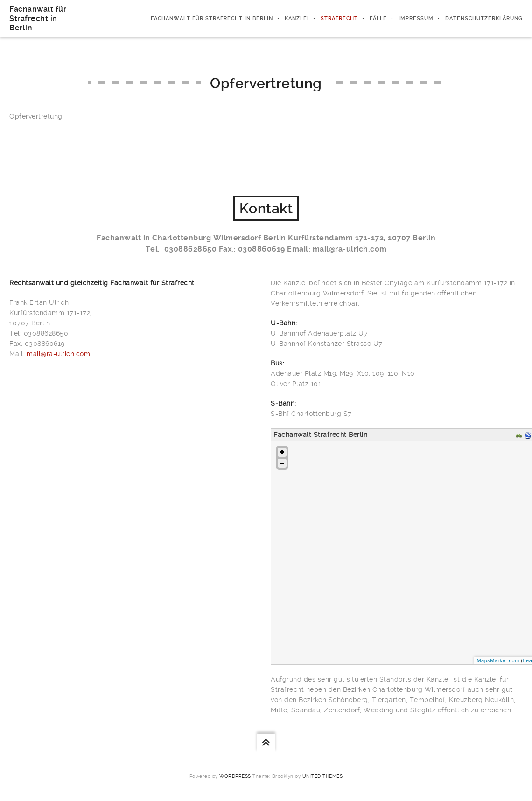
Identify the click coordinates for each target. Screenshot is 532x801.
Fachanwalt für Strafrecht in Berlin (38, 18)
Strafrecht (339, 18)
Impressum (416, 18)
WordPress (235, 776)
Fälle (378, 18)
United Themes (323, 776)
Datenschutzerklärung (484, 18)
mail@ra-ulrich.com (58, 354)
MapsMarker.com (498, 660)
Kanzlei (297, 18)
